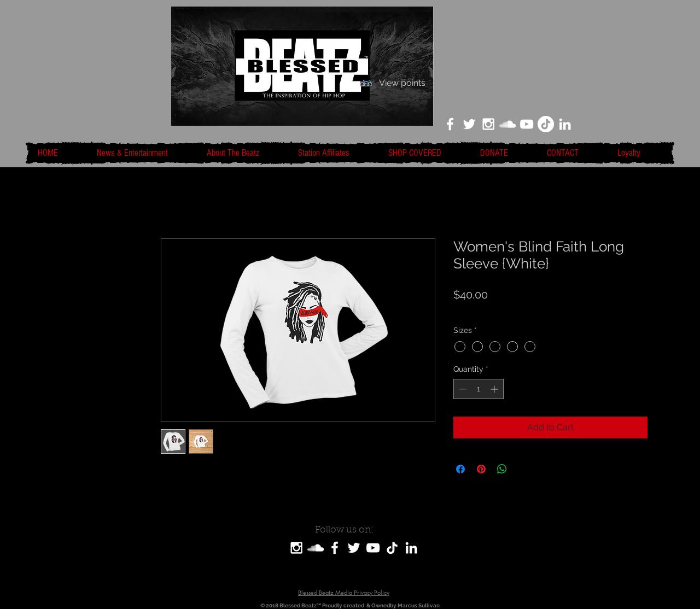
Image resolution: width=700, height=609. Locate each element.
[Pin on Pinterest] (481, 469)
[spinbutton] (479, 389)
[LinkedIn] (565, 124)
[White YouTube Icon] (527, 124)
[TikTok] (546, 124)
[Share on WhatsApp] (502, 469)
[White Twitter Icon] (469, 124)
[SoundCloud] (316, 548)
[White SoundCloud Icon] (507, 124)
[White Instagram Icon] (488, 124)
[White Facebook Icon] (450, 124)
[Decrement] (462, 389)
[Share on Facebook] (460, 469)
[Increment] (495, 389)
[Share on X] (523, 469)
